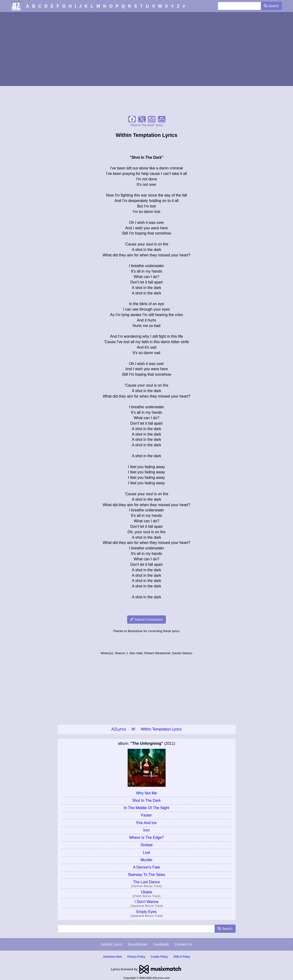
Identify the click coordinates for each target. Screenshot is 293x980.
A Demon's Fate (146, 867)
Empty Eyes (146, 912)
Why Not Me (146, 793)
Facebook (161, 944)
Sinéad (147, 845)
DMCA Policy (182, 957)
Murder (146, 860)
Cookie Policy (159, 957)
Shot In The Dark (146, 800)
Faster (146, 815)
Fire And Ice (146, 823)
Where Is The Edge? (146, 838)
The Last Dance (146, 882)
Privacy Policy (136, 957)
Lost (146, 853)
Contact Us (183, 944)
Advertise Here (112, 957)
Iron (147, 830)
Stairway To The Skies (147, 875)
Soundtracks (137, 944)
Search (271, 6)
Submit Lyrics (111, 944)
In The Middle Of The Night (147, 808)
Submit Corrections (146, 620)
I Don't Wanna (146, 902)
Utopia (146, 892)
